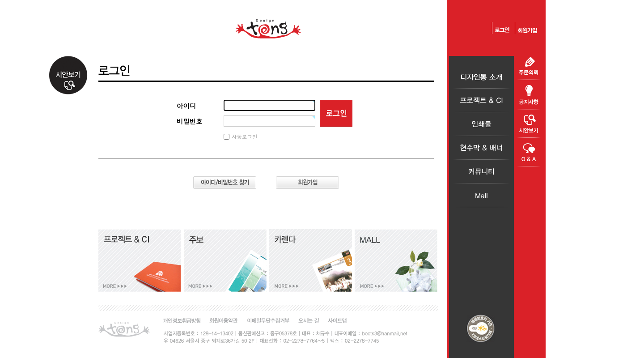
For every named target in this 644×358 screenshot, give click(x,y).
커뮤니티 (481, 172)
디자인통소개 (481, 77)
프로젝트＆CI (481, 100)
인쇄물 (481, 124)
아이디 (186, 106)
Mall (481, 195)
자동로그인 (245, 136)
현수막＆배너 (481, 148)
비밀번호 (190, 121)
